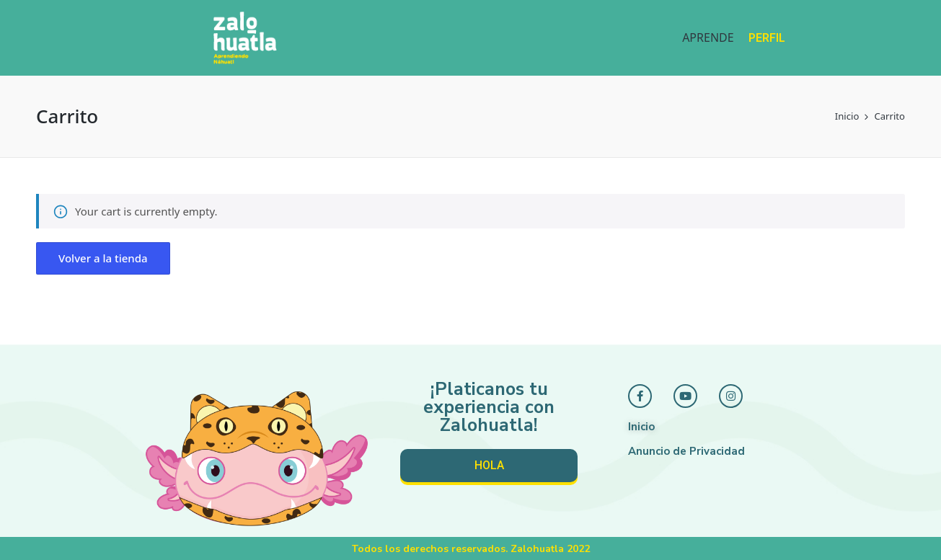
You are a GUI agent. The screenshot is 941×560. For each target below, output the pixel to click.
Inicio (641, 427)
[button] (103, 258)
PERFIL (767, 38)
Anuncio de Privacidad (686, 451)
